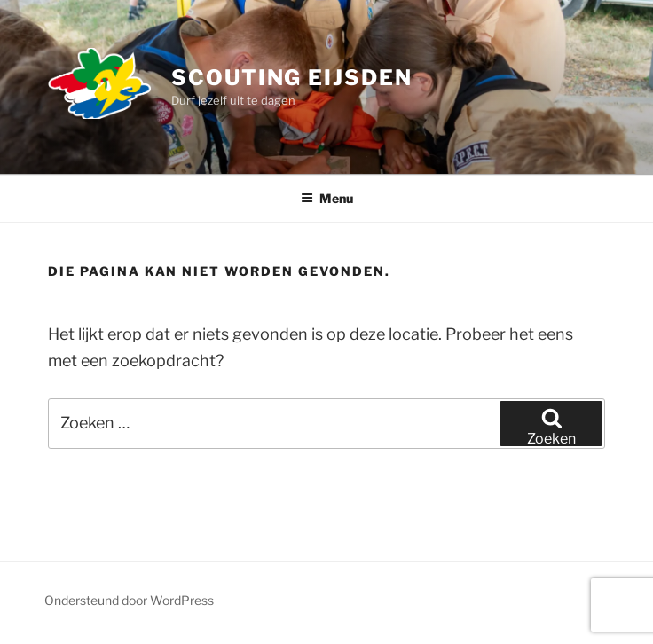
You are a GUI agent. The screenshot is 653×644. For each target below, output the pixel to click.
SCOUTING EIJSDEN (292, 78)
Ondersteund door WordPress (129, 600)
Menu (327, 198)
